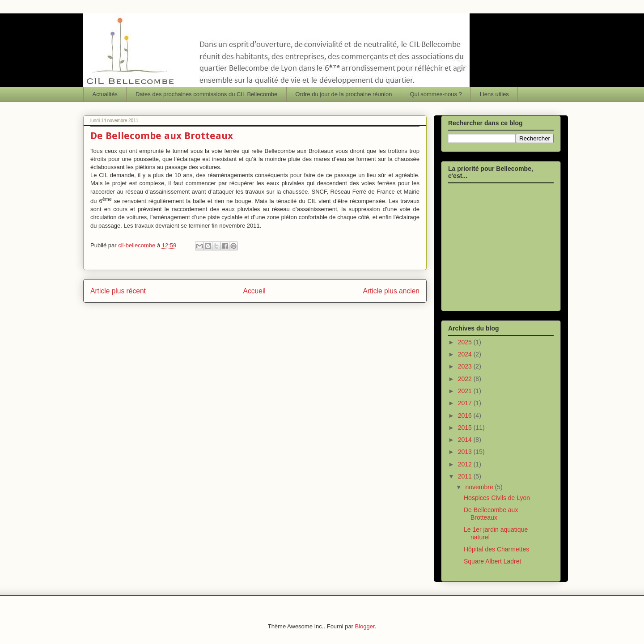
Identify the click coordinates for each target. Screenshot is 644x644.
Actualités (105, 94)
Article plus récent (118, 291)
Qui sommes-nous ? (436, 94)
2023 (466, 366)
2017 (466, 403)
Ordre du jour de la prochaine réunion (343, 94)
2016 (466, 415)
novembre (480, 487)
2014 (466, 440)
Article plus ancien (391, 291)
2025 (466, 342)
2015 (466, 428)
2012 (466, 464)
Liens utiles (494, 94)
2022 (466, 379)
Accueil (254, 291)
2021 (466, 391)
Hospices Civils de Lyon (497, 498)
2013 (466, 452)
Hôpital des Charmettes (496, 549)
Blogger (365, 626)
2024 (466, 354)
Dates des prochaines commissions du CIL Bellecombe (206, 94)
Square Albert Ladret (492, 561)
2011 (466, 476)
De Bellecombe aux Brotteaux (491, 514)
